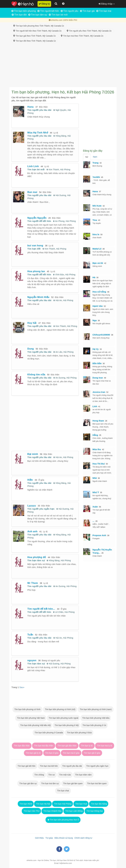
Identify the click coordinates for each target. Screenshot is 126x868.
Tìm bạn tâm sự (38, 15)
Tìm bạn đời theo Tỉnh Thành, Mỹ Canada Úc (35, 41)
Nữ (87, 157)
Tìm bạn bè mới (58, 15)
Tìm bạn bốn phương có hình (27, 709)
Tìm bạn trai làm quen (97, 783)
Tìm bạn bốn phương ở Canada (49, 733)
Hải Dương (61, 195)
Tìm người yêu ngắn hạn (41, 509)
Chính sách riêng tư (83, 838)
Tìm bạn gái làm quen (73, 783)
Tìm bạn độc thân (22, 746)
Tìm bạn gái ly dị (33, 753)
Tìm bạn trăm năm (83, 775)
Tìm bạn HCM (26, 804)
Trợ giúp (49, 838)
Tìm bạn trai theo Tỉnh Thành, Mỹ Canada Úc (83, 36)
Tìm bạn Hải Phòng (62, 804)
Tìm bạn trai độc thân (44, 746)
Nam (95, 157)
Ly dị (56, 133)
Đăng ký (44, 4)
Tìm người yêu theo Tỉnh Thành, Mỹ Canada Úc (90, 31)
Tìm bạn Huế (81, 804)
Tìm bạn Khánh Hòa (52, 811)
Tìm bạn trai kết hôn (49, 766)
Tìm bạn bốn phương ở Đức (79, 733)
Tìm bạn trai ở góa (71, 753)
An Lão (59, 352)
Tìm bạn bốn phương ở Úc (94, 725)
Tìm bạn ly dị (87, 746)
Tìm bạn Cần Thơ (31, 811)
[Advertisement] (63, 66)
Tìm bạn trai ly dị (105, 746)
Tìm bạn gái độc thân (67, 746)
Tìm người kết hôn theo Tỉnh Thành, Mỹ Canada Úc (38, 31)
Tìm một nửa (65, 775)
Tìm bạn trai (104, 11)
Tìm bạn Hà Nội (43, 804)
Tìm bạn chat (63, 791)
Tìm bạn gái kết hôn (26, 766)
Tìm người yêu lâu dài (39, 110)
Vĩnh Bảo (60, 275)
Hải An (59, 300)
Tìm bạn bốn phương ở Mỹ (66, 725)
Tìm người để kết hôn (39, 221)
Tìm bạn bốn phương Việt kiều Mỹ (35, 725)
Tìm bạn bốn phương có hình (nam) (96, 709)
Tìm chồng (39, 775)
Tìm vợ (52, 775)
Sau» (22, 687)
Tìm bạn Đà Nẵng (99, 804)
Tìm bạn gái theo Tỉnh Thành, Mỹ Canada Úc (35, 36)
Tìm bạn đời (19, 15)
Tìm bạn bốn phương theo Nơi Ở (63, 820)
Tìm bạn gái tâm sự (28, 783)
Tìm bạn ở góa (52, 753)
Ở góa (41, 480)
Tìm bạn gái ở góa (92, 753)
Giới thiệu (39, 838)
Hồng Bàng (61, 136)
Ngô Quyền (61, 110)
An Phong (60, 221)
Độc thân (43, 107)
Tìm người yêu (70, 11)
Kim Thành (54, 170)
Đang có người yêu (51, 660)
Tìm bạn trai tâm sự (50, 783)
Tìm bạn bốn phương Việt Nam (31, 718)
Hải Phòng (65, 170)
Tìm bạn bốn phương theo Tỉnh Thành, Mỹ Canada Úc (39, 26)
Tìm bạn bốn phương (24, 11)
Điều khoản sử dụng (63, 838)
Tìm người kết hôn (48, 11)
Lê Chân (59, 612)
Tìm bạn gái (87, 11)
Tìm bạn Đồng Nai (94, 811)
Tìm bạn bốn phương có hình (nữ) (60, 709)
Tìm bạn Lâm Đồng (74, 811)
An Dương (60, 378)
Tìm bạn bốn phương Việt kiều (96, 718)
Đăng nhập (107, 4)
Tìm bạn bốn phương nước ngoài (63, 718)
